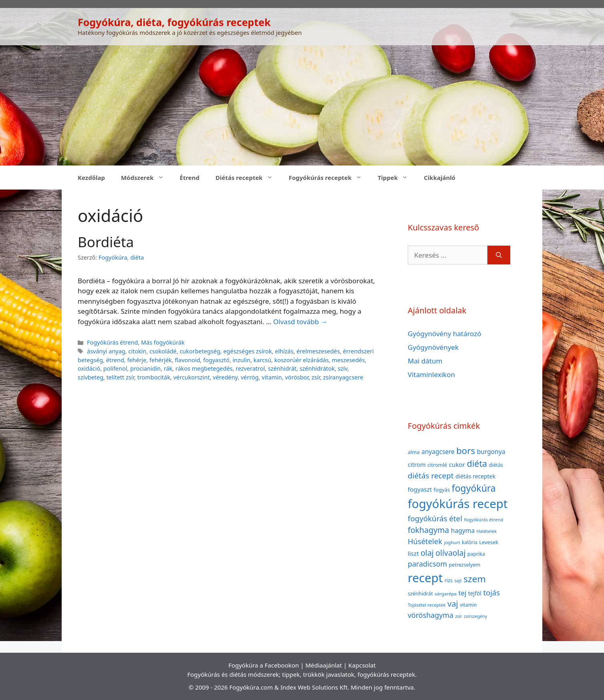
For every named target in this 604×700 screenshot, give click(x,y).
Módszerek (146, 178)
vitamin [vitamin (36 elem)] (468, 605)
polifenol (115, 368)
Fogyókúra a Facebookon (264, 665)
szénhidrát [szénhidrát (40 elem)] (420, 593)
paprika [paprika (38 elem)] (476, 554)
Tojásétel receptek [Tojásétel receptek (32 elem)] (427, 605)
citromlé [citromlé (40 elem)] (437, 465)
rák (168, 368)
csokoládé (163, 351)
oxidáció (89, 368)
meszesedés (348, 360)
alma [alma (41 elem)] (414, 452)
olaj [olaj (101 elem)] (427, 553)
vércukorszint (192, 377)
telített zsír (120, 377)
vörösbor (297, 377)
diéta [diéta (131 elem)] (477, 463)
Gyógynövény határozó (445, 334)
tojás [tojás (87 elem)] (491, 592)
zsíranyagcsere (343, 377)
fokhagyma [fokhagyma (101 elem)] (428, 530)
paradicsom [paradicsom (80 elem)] (427, 564)
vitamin (272, 377)
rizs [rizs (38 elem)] (449, 580)
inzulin (242, 360)
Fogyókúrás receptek (329, 178)
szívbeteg (91, 377)
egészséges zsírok (247, 351)
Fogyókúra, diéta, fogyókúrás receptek (174, 22)
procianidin (145, 368)
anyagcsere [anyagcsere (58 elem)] (438, 452)
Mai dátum (425, 361)
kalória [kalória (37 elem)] (470, 542)
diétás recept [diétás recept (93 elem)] (431, 476)
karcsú (262, 360)
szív (342, 368)
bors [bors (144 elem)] (466, 450)
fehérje (137, 360)
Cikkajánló (440, 178)
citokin (137, 351)
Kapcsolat (362, 665)
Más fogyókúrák (163, 342)
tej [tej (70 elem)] (462, 593)
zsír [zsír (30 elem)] (458, 616)
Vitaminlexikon (431, 374)
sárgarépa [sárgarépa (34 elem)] (446, 594)
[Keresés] (499, 255)
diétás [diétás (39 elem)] (496, 465)
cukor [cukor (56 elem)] (457, 464)
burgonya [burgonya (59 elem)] (491, 452)
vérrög (250, 377)
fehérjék (161, 360)
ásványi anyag (106, 351)
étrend (115, 360)
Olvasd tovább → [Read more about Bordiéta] (300, 322)
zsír (316, 377)
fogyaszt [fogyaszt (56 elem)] (420, 489)
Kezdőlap (91, 178)
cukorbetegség (200, 351)
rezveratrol (250, 368)
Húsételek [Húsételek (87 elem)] (425, 541)
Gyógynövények (433, 347)
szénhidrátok (317, 368)
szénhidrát (282, 368)
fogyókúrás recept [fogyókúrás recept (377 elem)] (458, 504)
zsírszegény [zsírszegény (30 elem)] (475, 616)
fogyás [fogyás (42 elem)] (442, 490)
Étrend (190, 178)
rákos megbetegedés (204, 368)
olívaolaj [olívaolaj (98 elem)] (450, 553)
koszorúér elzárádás (302, 360)
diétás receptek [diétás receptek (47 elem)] (475, 476)
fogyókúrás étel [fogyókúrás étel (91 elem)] (435, 518)
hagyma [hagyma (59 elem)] (463, 531)
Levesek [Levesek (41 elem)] (489, 542)
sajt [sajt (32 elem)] (458, 580)
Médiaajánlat (323, 665)
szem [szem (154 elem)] (474, 579)
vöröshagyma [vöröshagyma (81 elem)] (431, 615)
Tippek (397, 178)
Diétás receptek (248, 178)
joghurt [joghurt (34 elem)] (452, 542)
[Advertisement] (302, 105)
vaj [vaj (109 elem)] (453, 604)
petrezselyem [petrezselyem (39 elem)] (465, 565)
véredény (225, 377)
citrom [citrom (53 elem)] (417, 464)
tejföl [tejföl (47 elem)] (475, 593)
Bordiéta (106, 242)
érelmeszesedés (318, 351)
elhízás (284, 351)
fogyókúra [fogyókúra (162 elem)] (474, 488)
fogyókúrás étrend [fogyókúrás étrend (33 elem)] (483, 519)
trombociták (154, 377)
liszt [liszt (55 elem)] (413, 553)
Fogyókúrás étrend (112, 342)
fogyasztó (216, 360)
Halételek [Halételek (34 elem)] (487, 531)
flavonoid (187, 360)
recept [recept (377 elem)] (425, 578)
